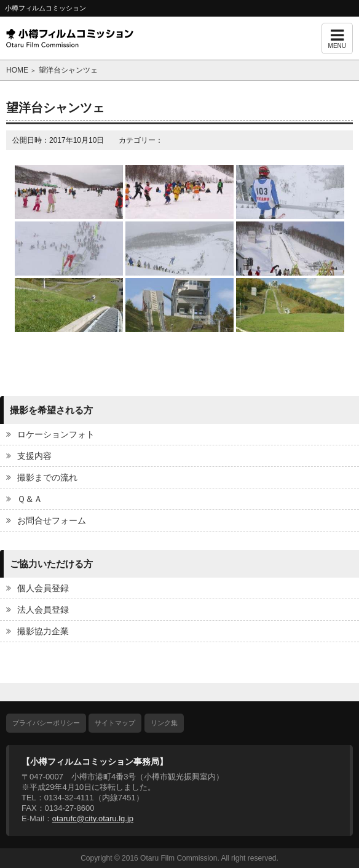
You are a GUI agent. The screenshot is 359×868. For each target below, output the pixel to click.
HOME (17, 70)
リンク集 (164, 723)
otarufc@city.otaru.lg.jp (93, 818)
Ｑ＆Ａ (30, 499)
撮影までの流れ (47, 477)
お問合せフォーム (52, 520)
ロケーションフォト (56, 434)
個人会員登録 (43, 588)
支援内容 (34, 456)
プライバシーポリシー (46, 723)
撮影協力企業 (43, 631)
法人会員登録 (43, 610)
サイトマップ (115, 723)
